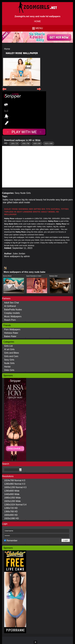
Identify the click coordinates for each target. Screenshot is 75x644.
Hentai (7, 367)
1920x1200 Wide (12, 501)
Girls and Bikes (12, 353)
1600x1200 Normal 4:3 (15, 487)
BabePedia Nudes (13, 310)
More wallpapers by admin (17, 256)
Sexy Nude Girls (23, 193)
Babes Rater (10, 336)
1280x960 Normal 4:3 (15, 484)
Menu (39, 28)
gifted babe (12, 202)
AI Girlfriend (10, 306)
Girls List (8, 346)
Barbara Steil (53, 276)
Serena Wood (7, 276)
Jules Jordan (19, 254)
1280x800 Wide (12, 491)
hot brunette (49, 200)
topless (18, 200)
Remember (12, 541)
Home (7, 49)
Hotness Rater (11, 333)
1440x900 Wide (12, 494)
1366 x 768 (26, 143)
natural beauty (36, 200)
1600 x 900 (37, 143)
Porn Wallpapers (12, 329)
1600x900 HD (11, 515)
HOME (38, 21)
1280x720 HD (11, 508)
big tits (25, 200)
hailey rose (8, 200)
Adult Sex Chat (11, 303)
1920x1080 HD (11, 518)
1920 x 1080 (49, 143)
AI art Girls (9, 349)
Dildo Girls (9, 370)
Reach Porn (10, 320)
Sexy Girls (9, 360)
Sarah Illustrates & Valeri (34, 276)
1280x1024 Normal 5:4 (15, 505)
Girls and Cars (11, 356)
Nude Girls (9, 363)
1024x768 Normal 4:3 (15, 480)
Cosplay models (12, 313)
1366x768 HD (11, 512)
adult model (24, 202)
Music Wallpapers (13, 316)
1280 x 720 (14, 143)
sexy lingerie (62, 200)
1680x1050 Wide (12, 498)
